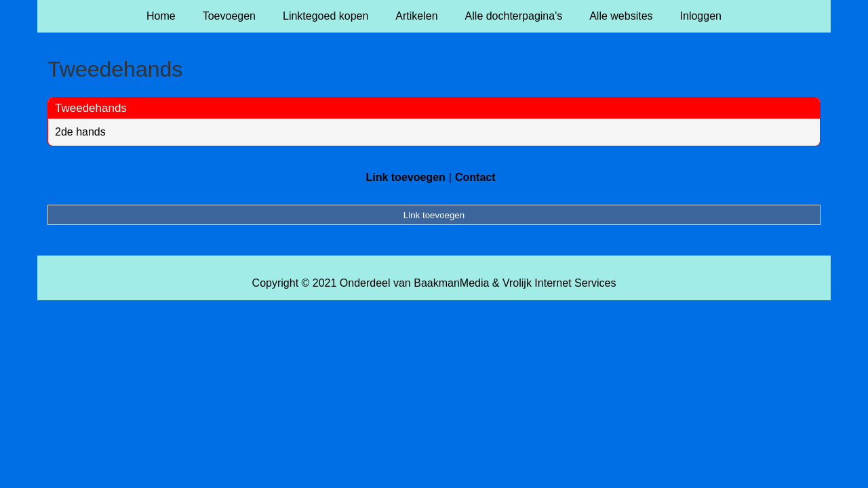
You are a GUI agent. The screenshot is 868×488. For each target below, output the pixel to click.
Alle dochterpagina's (514, 16)
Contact (475, 177)
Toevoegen (229, 16)
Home (161, 16)
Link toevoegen (405, 177)
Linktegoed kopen (325, 16)
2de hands (80, 132)
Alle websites (621, 16)
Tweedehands (91, 108)
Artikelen (416, 16)
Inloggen (701, 16)
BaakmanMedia (451, 283)
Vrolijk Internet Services (559, 283)
